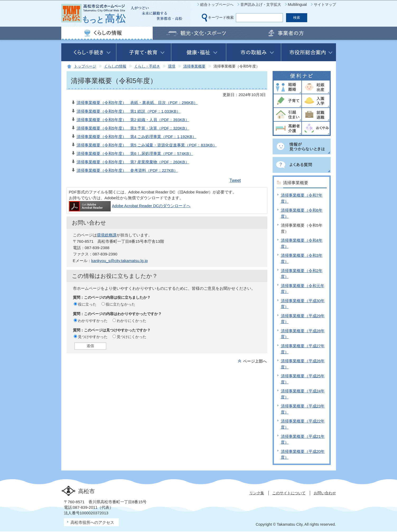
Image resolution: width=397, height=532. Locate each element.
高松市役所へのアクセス (92, 522)
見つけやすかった (93, 337)
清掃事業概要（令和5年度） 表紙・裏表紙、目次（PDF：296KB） (137, 103)
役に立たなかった (120, 304)
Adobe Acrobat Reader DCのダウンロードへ (130, 206)
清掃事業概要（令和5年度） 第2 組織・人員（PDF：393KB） (133, 120)
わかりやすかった (93, 321)
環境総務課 (107, 235)
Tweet (235, 180)
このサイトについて (289, 493)
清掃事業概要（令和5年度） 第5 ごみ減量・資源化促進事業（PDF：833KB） (147, 145)
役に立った (87, 304)
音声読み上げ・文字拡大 (261, 4)
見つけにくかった (132, 337)
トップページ (85, 66)
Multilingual (297, 4)
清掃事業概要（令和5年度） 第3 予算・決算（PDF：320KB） (133, 128)
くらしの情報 (115, 66)
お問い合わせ (325, 493)
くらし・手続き (147, 66)
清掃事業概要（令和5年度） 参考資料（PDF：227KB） (127, 170)
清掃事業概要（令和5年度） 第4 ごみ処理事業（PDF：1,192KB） (137, 137)
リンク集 (257, 493)
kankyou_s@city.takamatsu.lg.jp (120, 261)
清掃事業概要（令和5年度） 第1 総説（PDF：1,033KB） (129, 111)
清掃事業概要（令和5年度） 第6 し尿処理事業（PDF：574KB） (135, 153)
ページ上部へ (255, 361)
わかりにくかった (132, 321)
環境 (172, 66)
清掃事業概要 (194, 66)
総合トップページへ (217, 4)
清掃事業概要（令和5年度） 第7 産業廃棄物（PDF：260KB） (133, 162)
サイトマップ (325, 4)
